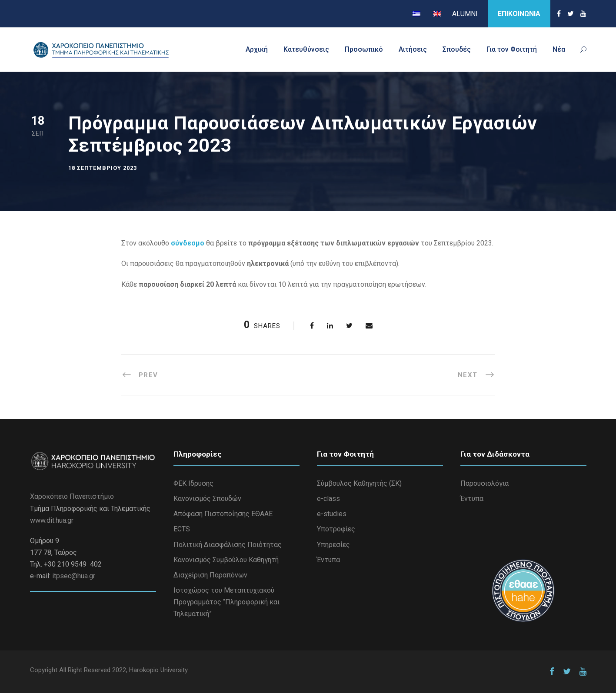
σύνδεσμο (188, 243)
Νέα (559, 49)
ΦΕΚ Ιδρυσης (193, 483)
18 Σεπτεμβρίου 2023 (103, 168)
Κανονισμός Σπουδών (207, 499)
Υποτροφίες (336, 529)
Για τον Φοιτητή (512, 49)
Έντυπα (328, 560)
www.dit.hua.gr (52, 520)
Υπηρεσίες (333, 545)
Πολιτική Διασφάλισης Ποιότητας (228, 545)
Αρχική (257, 49)
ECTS (182, 529)
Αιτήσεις (413, 49)
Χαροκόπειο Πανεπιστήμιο (72, 496)
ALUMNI (465, 14)
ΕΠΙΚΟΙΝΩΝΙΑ (519, 14)
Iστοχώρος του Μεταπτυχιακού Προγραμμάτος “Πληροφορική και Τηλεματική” (226, 602)
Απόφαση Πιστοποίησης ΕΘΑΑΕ (223, 514)
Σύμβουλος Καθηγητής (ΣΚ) (359, 483)
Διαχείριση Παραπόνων (210, 575)
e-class (328, 499)
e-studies (332, 514)
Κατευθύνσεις (306, 49)
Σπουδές (457, 49)
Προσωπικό (364, 49)
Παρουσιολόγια (484, 483)
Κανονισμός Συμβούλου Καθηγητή (226, 560)
